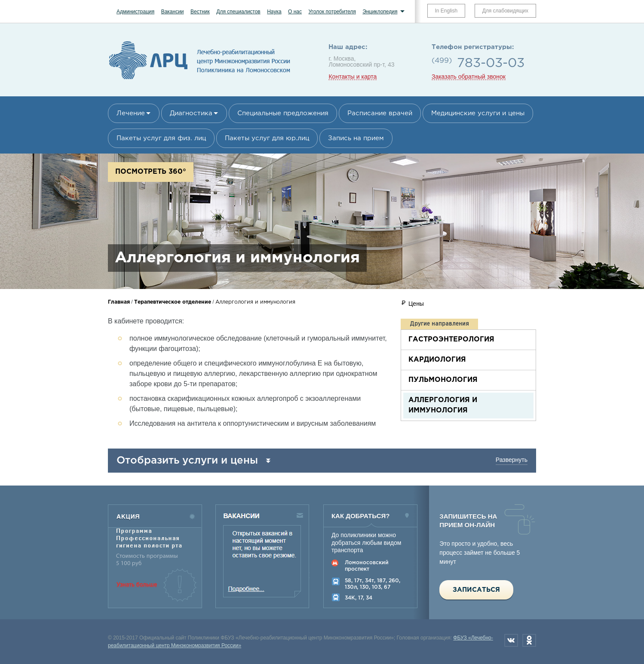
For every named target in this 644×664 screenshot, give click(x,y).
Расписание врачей (380, 113)
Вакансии (173, 12)
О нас (295, 12)
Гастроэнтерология (451, 340)
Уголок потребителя (332, 12)
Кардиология (437, 360)
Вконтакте (511, 640)
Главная (119, 302)
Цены (416, 304)
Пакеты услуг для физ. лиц (161, 138)
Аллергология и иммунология (443, 405)
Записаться (476, 590)
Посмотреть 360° (151, 172)
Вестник (200, 12)
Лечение (131, 113)
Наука (274, 12)
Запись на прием (356, 138)
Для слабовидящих (505, 11)
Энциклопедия (380, 12)
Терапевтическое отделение (173, 302)
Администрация (135, 12)
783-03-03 (491, 63)
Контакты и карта (353, 77)
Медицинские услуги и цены (478, 113)
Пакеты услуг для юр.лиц (267, 138)
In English (446, 11)
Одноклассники (529, 640)
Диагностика (191, 113)
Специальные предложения (283, 113)
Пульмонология (443, 380)
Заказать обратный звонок (469, 77)
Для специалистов (238, 12)
